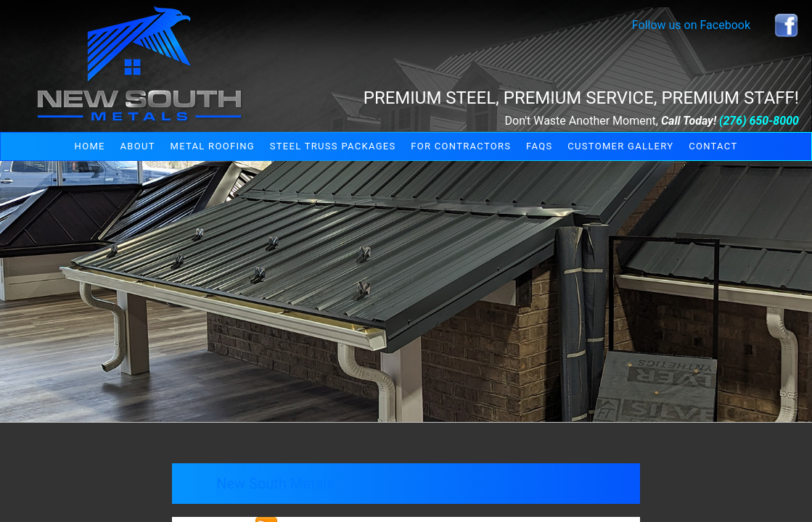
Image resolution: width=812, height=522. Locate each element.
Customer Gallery (620, 146)
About (138, 146)
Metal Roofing (212, 146)
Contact (713, 146)
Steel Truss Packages (333, 146)
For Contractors (461, 146)
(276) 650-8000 (759, 121)
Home (90, 146)
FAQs (539, 146)
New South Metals (275, 484)
